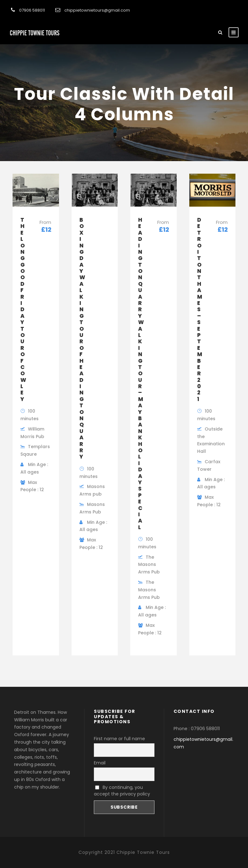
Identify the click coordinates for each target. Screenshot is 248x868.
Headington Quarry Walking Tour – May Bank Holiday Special (141, 374)
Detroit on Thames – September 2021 (200, 309)
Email (100, 763)
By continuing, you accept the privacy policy (122, 791)
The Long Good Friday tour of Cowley (23, 309)
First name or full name (119, 739)
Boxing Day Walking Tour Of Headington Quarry (82, 338)
